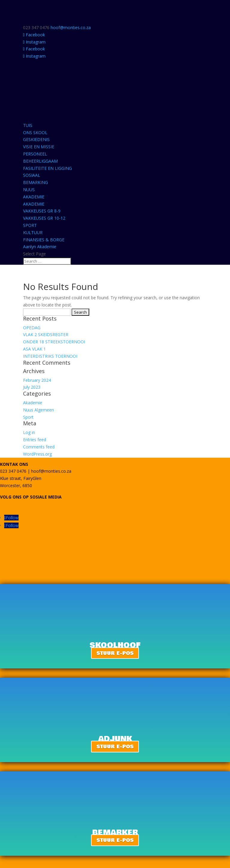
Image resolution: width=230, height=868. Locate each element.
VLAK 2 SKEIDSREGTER (46, 335)
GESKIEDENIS (36, 139)
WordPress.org (37, 454)
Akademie (33, 403)
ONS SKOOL (35, 133)
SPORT (30, 225)
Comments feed (39, 447)
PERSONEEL (35, 154)
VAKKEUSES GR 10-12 (44, 218)
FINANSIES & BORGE (44, 240)
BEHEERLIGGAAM (40, 161)
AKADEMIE (34, 197)
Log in (29, 432)
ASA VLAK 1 (34, 349)
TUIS (28, 125)
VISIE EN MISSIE (39, 147)
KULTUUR (33, 232)
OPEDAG (32, 328)
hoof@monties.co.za (51, 471)
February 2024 (37, 380)
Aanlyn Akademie (40, 247)
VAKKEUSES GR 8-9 (42, 211)
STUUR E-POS (115, 653)
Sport (28, 417)
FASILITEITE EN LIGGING (47, 168)
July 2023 (32, 387)
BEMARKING (35, 182)
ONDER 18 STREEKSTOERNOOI (54, 342)
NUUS (29, 190)
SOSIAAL (32, 175)
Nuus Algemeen (38, 410)
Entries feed (35, 440)
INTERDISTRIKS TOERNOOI (50, 356)
